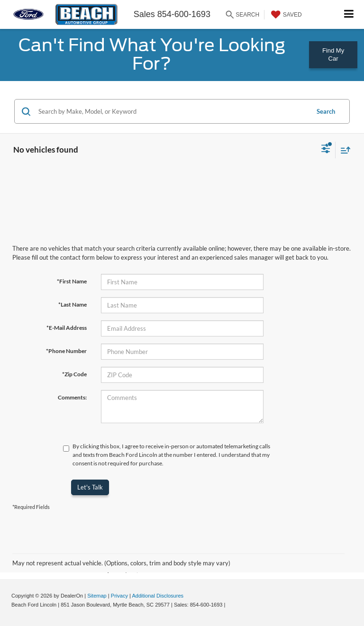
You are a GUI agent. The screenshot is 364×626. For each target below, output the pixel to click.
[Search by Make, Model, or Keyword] (172, 111)
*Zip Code (74, 374)
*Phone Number (66, 351)
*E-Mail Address (67, 328)
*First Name (72, 281)
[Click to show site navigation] (349, 14)
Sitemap (97, 596)
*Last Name (73, 304)
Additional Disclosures (158, 596)
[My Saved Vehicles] (285, 15)
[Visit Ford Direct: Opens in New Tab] (230, 605)
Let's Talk (90, 487)
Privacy (119, 596)
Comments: (72, 397)
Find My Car (333, 54)
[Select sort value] (343, 150)
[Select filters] (326, 150)
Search (326, 111)
